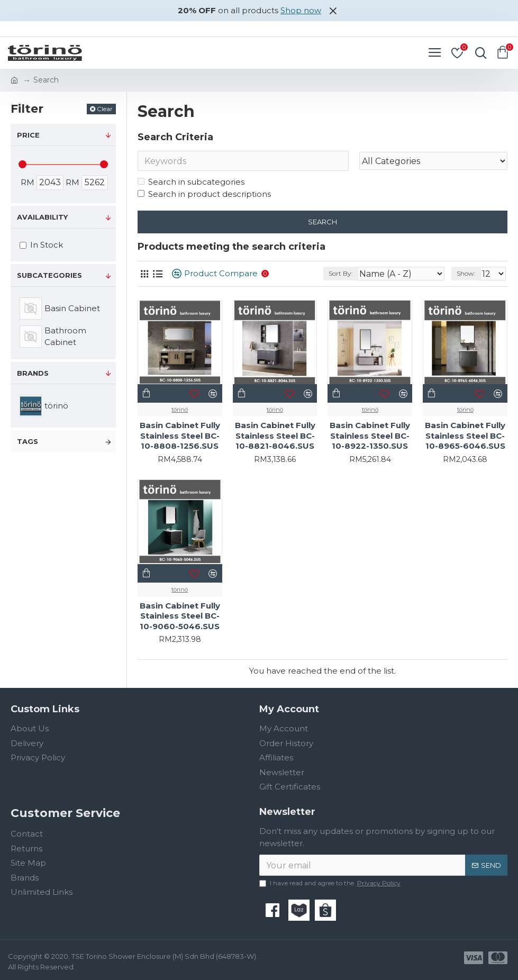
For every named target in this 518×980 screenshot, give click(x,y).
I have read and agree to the (331, 883)
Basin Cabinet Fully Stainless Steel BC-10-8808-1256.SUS (180, 436)
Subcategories (49, 275)
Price (28, 135)
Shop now (301, 10)
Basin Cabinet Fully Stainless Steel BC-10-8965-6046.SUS (465, 436)
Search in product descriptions (204, 194)
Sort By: (341, 273)
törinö (180, 410)
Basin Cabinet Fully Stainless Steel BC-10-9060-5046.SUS (180, 616)
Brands (33, 373)
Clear (105, 109)
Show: (466, 273)
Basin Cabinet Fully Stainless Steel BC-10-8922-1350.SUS (370, 436)
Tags (28, 441)
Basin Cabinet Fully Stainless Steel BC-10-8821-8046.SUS (275, 436)
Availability (42, 217)
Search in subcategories (191, 182)
